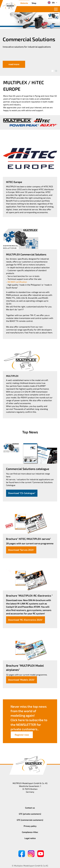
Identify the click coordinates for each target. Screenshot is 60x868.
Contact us (30, 808)
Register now (22, 735)
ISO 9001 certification (17, 282)
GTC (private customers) (30, 814)
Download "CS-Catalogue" (22, 493)
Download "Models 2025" (22, 680)
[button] (52, 71)
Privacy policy (30, 826)
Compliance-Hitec (30, 832)
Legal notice (30, 838)
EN (51, 3)
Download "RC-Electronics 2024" (26, 620)
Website (24, 3)
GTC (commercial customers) (30, 820)
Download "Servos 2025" (21, 550)
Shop (34, 3)
